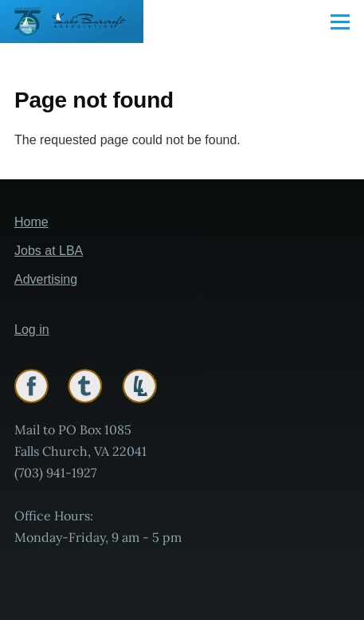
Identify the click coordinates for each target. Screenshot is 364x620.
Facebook (31, 386)
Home (31, 222)
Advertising (46, 279)
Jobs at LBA (49, 251)
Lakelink (139, 386)
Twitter (85, 386)
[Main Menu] (340, 22)
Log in (32, 330)
